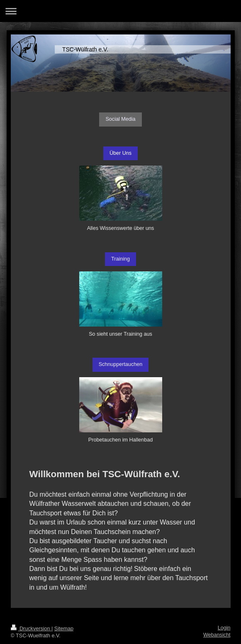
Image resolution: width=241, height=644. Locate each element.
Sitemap (64, 629)
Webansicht (217, 635)
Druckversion (31, 629)
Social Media (120, 119)
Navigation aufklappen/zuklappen (120, 11)
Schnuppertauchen (121, 364)
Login (224, 628)
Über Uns (120, 153)
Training (120, 259)
